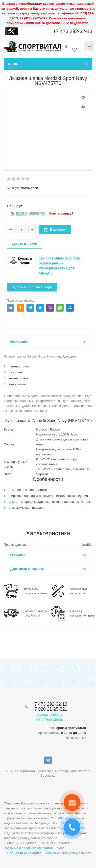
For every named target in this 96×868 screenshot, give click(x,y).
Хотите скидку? (61, 213)
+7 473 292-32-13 (73, 31)
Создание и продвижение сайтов (28, 848)
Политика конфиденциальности (69, 853)
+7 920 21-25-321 (50, 709)
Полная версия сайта (24, 853)
